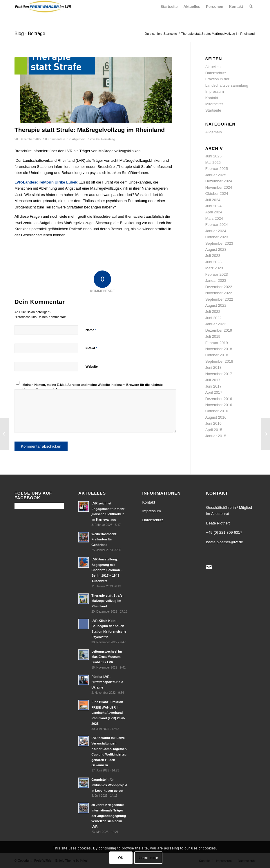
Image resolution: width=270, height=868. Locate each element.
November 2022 (219, 293)
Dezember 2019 (219, 330)
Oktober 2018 (217, 355)
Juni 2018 (213, 367)
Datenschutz (216, 73)
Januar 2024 (216, 231)
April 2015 (214, 430)
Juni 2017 (213, 386)
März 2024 (214, 218)
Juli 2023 (213, 256)
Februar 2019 (217, 343)
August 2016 (216, 417)
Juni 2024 (213, 206)
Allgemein (79, 139)
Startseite (170, 34)
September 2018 (219, 361)
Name (91, 330)
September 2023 (219, 243)
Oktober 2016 (217, 411)
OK (121, 858)
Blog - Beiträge (30, 33)
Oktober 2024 (217, 194)
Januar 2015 (216, 436)
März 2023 (214, 268)
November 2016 (219, 405)
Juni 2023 (213, 262)
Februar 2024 (217, 225)
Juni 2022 (213, 318)
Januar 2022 (216, 324)
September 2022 (219, 299)
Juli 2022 (213, 312)
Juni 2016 (213, 423)
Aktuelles (213, 67)
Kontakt (212, 98)
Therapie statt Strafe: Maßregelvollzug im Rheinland (90, 130)
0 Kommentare (55, 139)
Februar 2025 (217, 169)
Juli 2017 (213, 380)
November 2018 (219, 349)
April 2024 (214, 212)
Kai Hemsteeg (106, 139)
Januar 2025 (216, 175)
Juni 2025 (213, 156)
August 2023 (216, 249)
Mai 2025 (213, 162)
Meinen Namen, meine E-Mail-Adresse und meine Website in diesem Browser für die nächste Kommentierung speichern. (93, 387)
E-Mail (91, 348)
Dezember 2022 (219, 287)
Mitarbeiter (214, 104)
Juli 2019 (213, 336)
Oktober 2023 (217, 237)
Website (92, 366)
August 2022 (216, 305)
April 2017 (214, 392)
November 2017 (219, 374)
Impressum (215, 91)
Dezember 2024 (219, 181)
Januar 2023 (216, 280)
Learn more (148, 858)
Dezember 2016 (219, 399)
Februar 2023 (217, 274)
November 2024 (219, 187)
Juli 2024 (213, 200)
